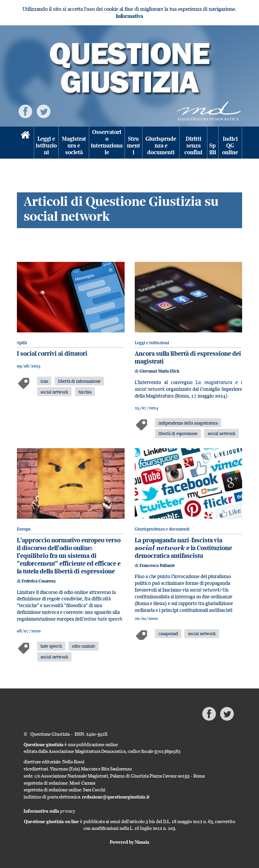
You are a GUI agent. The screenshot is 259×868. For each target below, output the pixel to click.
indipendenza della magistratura (188, 423)
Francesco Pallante (157, 565)
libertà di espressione (178, 433)
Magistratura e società (74, 146)
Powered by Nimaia (129, 842)
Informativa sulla (49, 811)
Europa (24, 529)
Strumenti (134, 146)
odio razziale (84, 646)
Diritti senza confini (193, 146)
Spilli (213, 149)
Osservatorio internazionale (107, 142)
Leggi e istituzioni (46, 146)
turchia (85, 392)
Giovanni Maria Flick (159, 371)
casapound (168, 633)
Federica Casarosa (38, 581)
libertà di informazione (79, 381)
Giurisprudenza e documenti (161, 146)
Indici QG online (230, 146)
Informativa (129, 16)
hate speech (51, 646)
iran (44, 381)
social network (54, 392)
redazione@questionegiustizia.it (116, 797)
